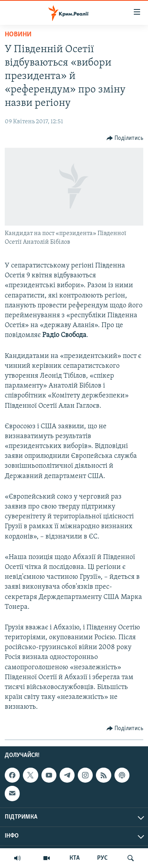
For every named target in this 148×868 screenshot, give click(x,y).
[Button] (125, 138)
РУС (102, 858)
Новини (18, 35)
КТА (75, 858)
